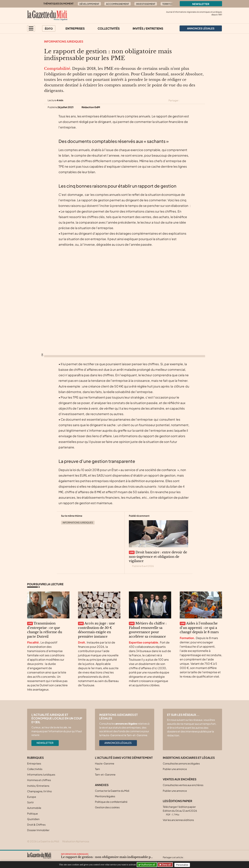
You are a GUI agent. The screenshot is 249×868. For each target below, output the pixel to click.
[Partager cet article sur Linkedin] (196, 100)
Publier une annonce (175, 769)
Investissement (146, 4)
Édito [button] (49, 29)
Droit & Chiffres (36, 825)
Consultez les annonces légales (181, 763)
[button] (31, 28)
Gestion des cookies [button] (107, 807)
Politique (32, 813)
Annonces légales (118, 743)
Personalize (183, 865)
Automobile (34, 808)
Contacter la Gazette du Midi (112, 791)
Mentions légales (105, 796)
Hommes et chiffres (39, 780)
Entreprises (75, 28)
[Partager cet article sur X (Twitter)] (184, 100)
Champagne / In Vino (39, 791)
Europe (32, 797)
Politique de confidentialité (111, 802)
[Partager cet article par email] (203, 100)
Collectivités (109, 28)
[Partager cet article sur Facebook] (190, 100)
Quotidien (33, 819)
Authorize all (147, 865)
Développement (89, 4)
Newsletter (201, 4)
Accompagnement (118, 4)
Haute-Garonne (105, 763)
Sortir (30, 802)
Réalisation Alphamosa (76, 841)
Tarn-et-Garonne (105, 774)
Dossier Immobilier (38, 830)
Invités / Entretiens (148, 28)
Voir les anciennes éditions (178, 820)
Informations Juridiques (64, 41)
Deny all (166, 865)
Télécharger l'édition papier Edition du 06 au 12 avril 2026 (180, 811)
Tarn (97, 769)
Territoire (169, 4)
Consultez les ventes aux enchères (183, 785)
